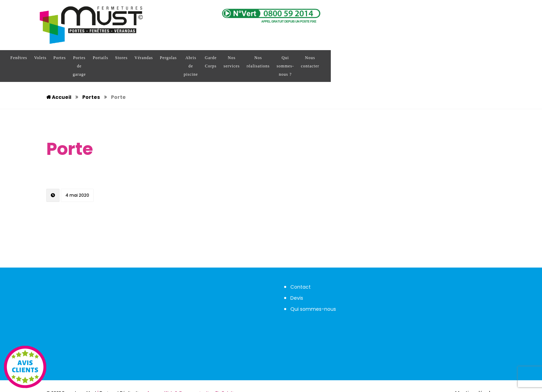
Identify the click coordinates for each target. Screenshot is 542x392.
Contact (301, 270)
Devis (297, 281)
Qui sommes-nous (313, 292)
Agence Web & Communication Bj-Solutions (194, 376)
